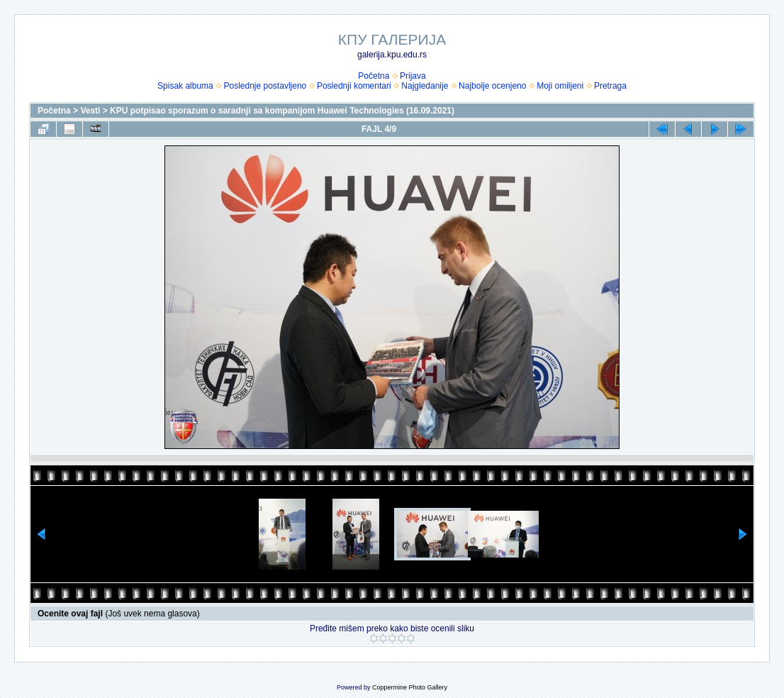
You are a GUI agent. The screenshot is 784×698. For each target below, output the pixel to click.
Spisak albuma (185, 86)
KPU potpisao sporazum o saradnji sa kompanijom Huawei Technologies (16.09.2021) (282, 111)
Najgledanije (425, 86)
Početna (374, 76)
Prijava (413, 76)
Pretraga (610, 86)
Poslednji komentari (354, 86)
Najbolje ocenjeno (492, 86)
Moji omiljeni (560, 86)
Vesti (90, 111)
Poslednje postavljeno (265, 86)
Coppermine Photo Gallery (410, 687)
